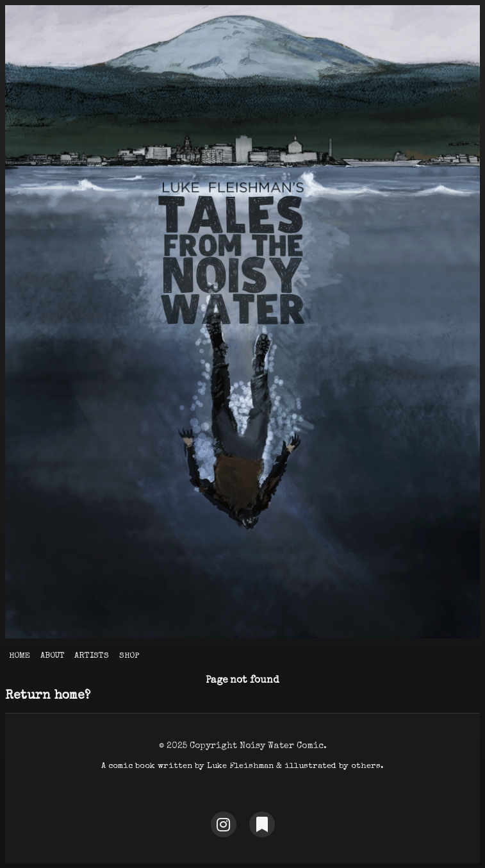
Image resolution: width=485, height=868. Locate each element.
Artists (92, 656)
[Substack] (262, 824)
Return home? (48, 696)
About (53, 656)
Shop (129, 656)
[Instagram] (224, 824)
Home (20, 656)
